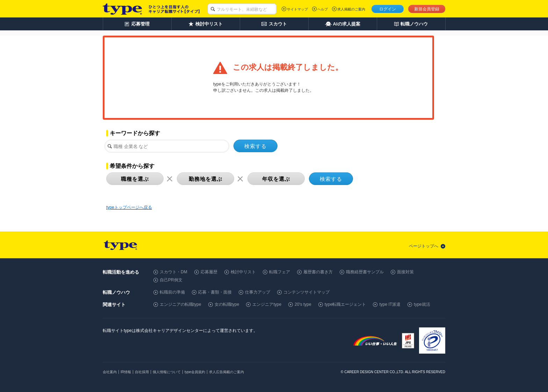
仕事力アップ (258, 292)
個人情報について (167, 372)
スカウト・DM (174, 272)
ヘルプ (323, 9)
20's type (303, 304)
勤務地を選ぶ (206, 179)
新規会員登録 (427, 9)
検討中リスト (243, 272)
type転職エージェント (345, 304)
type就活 (422, 304)
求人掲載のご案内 (351, 9)
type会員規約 (195, 372)
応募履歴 (209, 272)
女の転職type (227, 304)
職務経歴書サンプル (365, 272)
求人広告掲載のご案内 (226, 372)
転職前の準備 (172, 292)
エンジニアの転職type (181, 304)
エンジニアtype (267, 304)
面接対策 (405, 272)
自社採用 (142, 372)
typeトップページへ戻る (129, 207)
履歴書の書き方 (318, 272)
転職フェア (280, 272)
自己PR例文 (171, 280)
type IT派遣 (390, 304)
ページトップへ (424, 246)
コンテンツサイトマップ (307, 292)
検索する (255, 146)
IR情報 (126, 372)
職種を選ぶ (135, 179)
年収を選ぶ (276, 179)
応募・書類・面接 (215, 292)
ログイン (388, 9)
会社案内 (110, 372)
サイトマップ (297, 9)
